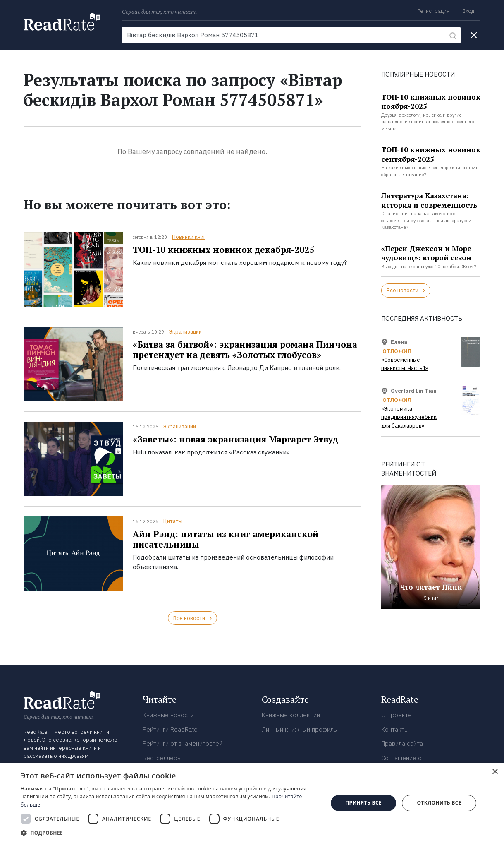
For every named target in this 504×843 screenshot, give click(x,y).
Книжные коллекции (291, 715)
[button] (170, 833)
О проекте (397, 715)
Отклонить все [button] (439, 803)
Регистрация (433, 11)
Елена (399, 342)
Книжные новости (168, 715)
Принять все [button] (363, 803)
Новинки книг (189, 237)
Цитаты (173, 521)
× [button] (495, 772)
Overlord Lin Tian (414, 391)
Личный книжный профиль (299, 729)
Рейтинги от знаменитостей (183, 743)
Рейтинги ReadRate (170, 729)
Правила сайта (402, 743)
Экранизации (185, 332)
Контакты (395, 729)
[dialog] (252, 803)
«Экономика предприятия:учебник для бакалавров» (409, 417)
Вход (468, 11)
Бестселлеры (162, 758)
